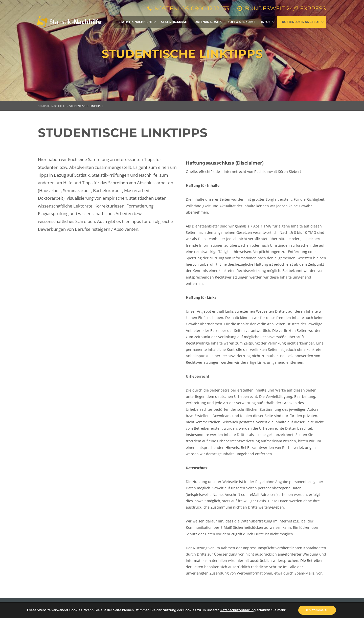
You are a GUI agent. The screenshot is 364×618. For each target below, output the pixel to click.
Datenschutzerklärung (238, 610)
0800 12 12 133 (210, 8)
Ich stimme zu (317, 610)
